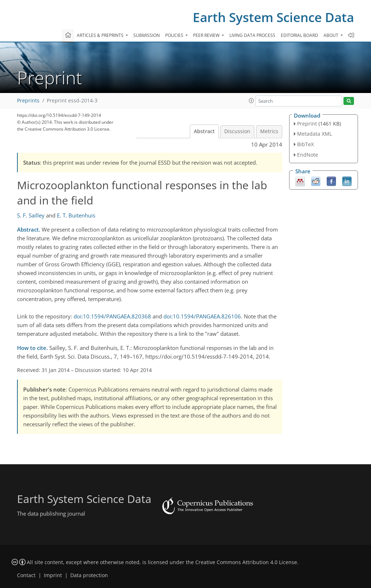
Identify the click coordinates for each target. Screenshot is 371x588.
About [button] (332, 35)
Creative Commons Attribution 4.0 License (246, 562)
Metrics (269, 131)
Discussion (237, 131)
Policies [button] (175, 35)
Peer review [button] (207, 35)
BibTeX (305, 144)
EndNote (308, 155)
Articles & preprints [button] (101, 35)
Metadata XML (314, 134)
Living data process (252, 35)
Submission (147, 35)
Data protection (89, 575)
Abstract (204, 131)
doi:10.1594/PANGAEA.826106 (202, 316)
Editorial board (299, 35)
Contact (26, 575)
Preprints (28, 101)
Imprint (53, 575)
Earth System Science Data (273, 17)
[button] (251, 101)
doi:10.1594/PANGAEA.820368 (112, 316)
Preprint (307, 124)
